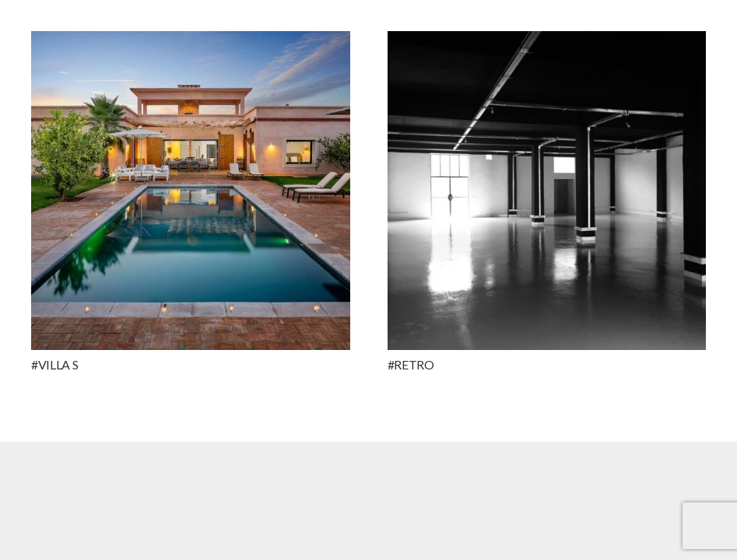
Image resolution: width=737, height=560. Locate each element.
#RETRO (411, 364)
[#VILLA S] (191, 191)
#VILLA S (54, 364)
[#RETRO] (547, 191)
